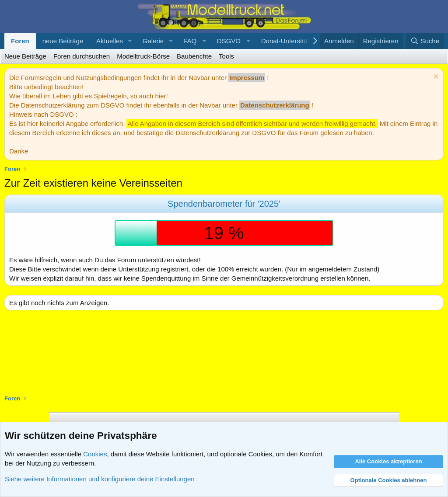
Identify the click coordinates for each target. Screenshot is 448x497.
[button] (130, 41)
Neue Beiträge (25, 56)
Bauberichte (194, 56)
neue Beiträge (63, 41)
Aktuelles (110, 41)
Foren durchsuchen (82, 56)
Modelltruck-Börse (143, 56)
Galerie (153, 41)
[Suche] (425, 41)
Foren (20, 41)
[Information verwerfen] (435, 78)
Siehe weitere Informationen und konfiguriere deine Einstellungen (100, 479)
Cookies (95, 454)
